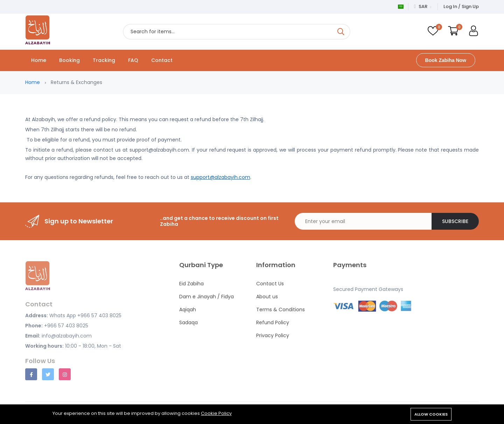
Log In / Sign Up (461, 6)
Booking (69, 60)
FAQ (133, 60)
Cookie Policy (216, 413)
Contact (162, 60)
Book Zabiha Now (446, 60)
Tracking (104, 60)
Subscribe (455, 221)
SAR (423, 6)
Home (39, 60)
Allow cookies (431, 414)
